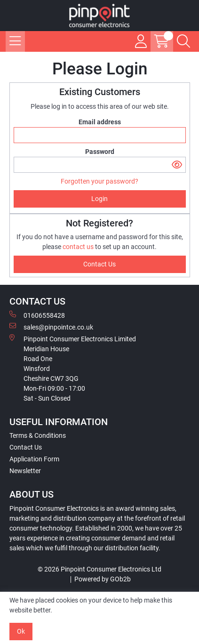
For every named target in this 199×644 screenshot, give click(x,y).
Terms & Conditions (38, 435)
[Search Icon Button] (183, 41)
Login (99, 199)
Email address (100, 122)
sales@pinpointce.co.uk (51, 327)
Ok (21, 631)
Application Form (34, 459)
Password (100, 152)
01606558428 (37, 315)
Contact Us (26, 447)
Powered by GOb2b (103, 579)
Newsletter (25, 471)
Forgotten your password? (99, 181)
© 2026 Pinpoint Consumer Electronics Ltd (99, 569)
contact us (79, 247)
